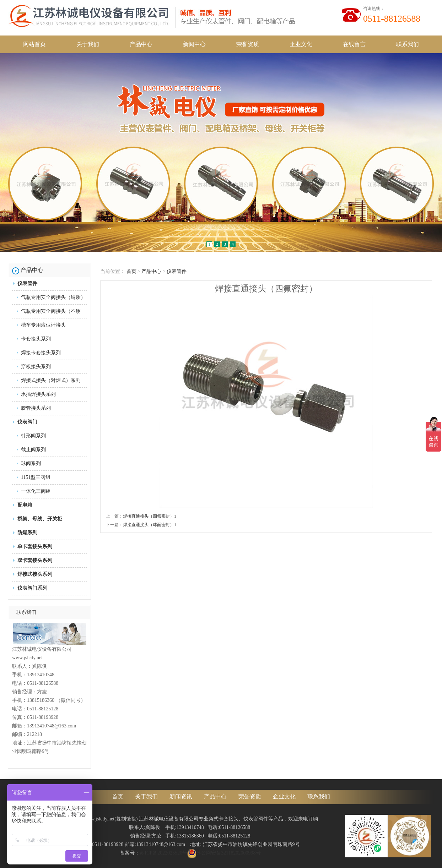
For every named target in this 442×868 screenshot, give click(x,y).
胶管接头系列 (36, 408)
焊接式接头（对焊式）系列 (51, 380)
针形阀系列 (33, 436)
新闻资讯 (181, 796)
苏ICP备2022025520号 (163, 853)
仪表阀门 (27, 422)
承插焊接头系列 (38, 394)
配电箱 (25, 505)
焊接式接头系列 (35, 574)
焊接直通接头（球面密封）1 (150, 525)
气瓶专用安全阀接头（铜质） (53, 297)
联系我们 (408, 44)
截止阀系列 (33, 450)
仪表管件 (27, 283)
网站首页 (34, 44)
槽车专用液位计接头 (43, 325)
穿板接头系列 (36, 367)
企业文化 (301, 44)
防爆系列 (27, 533)
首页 (131, 271)
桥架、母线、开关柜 (40, 519)
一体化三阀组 (36, 491)
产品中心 (141, 44)
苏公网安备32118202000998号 (224, 853)
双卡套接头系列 (35, 560)
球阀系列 (31, 463)
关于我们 (88, 44)
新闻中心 (194, 44)
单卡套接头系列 (35, 547)
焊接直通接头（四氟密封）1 (150, 516)
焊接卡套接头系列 (41, 353)
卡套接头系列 (36, 339)
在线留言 (354, 44)
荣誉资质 (248, 44)
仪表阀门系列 (32, 588)
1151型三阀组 (36, 477)
